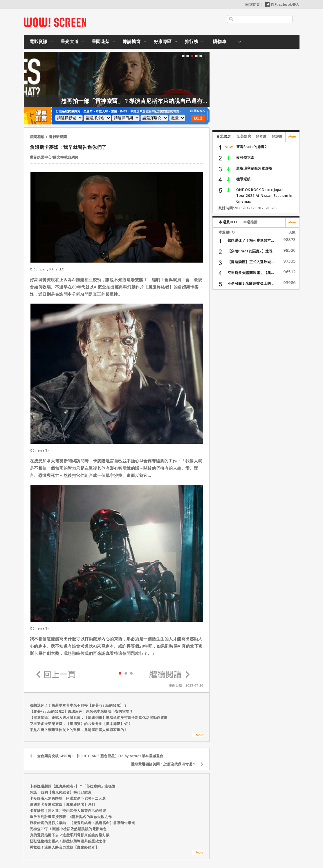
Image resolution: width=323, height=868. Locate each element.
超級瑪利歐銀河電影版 (254, 168)
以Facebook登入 (282, 5)
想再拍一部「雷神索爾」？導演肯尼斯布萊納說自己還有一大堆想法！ (171, 101)
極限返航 (243, 179)
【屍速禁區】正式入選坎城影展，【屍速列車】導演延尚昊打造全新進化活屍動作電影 (99, 718)
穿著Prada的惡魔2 (252, 147)
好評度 (277, 136)
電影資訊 (39, 41)
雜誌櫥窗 (132, 41)
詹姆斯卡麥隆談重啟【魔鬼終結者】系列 (63, 804)
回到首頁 (252, 5)
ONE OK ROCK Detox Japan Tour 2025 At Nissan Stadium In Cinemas (264, 196)
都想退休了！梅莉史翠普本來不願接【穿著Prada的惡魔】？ (79, 705)
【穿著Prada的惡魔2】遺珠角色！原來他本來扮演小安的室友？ (82, 711)
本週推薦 (250, 222)
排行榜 (192, 41)
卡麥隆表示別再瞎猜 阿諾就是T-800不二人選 (68, 798)
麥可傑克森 (245, 157)
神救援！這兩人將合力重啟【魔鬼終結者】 (64, 847)
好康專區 (163, 41)
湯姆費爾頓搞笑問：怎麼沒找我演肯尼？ (164, 764)
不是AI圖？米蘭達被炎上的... (251, 283)
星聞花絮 (101, 41)
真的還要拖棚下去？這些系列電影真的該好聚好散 (70, 835)
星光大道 (70, 41)
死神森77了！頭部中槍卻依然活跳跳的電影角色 (68, 829)
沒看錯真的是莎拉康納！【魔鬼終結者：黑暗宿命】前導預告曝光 (83, 823)
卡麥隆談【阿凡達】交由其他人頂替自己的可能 (68, 811)
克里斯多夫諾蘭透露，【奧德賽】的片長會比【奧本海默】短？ (81, 724)
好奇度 (261, 136)
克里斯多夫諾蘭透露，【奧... (251, 273)
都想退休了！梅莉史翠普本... (251, 240)
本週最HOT (228, 222)
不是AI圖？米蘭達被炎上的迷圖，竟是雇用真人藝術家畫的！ (79, 730)
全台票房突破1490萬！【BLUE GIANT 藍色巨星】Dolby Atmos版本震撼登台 (100, 756)
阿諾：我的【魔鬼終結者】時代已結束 (61, 792)
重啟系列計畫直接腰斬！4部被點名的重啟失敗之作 (71, 817)
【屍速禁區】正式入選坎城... (251, 262)
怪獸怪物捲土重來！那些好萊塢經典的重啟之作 (68, 841)
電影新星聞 (58, 137)
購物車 (220, 41)
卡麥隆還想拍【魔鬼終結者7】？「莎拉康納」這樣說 (73, 786)
